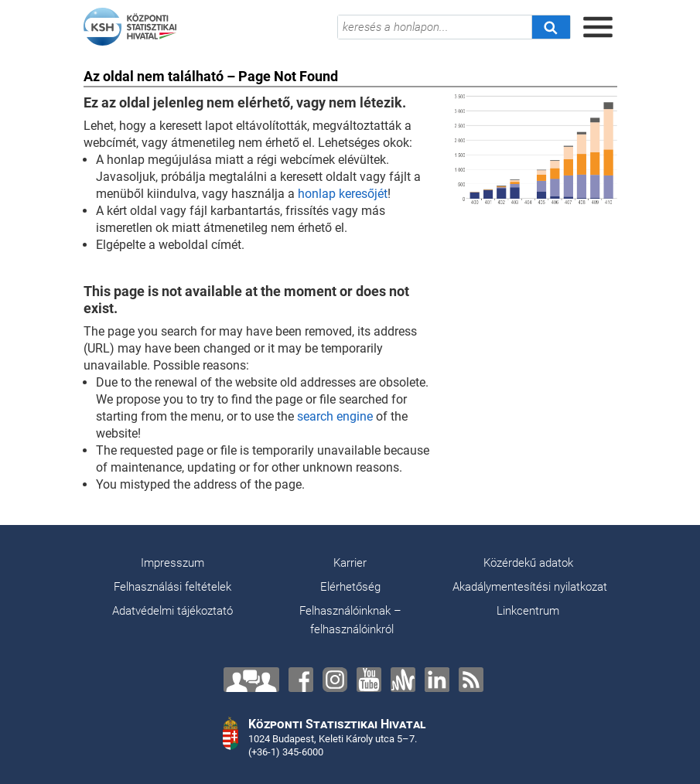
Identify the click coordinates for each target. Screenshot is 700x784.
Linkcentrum (528, 611)
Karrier (350, 563)
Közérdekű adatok (528, 563)
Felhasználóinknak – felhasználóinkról (350, 620)
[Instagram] (335, 680)
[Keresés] (551, 27)
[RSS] (471, 680)
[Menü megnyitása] (598, 27)
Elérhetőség (350, 587)
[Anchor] (403, 680)
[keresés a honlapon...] (435, 27)
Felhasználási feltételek (172, 587)
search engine (335, 416)
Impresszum (172, 563)
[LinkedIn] (437, 680)
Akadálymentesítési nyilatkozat (530, 587)
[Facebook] (301, 680)
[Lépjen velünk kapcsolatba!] (251, 680)
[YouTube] (369, 680)
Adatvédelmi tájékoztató (172, 611)
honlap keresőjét (343, 194)
